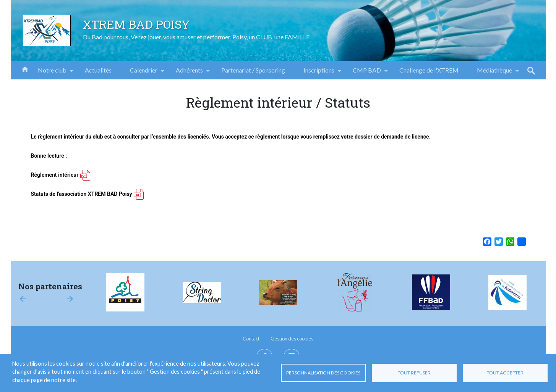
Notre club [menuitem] (52, 73)
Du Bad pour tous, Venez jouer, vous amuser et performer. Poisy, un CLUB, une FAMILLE (196, 37)
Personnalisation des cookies (323, 373)
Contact (251, 339)
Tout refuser (414, 373)
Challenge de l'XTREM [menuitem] (429, 70)
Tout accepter (505, 373)
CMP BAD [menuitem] (367, 73)
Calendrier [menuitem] (144, 73)
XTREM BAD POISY (136, 24)
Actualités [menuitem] (98, 70)
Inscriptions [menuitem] (319, 73)
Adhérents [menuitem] (189, 73)
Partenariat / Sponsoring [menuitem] (253, 70)
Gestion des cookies (292, 339)
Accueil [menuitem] (25, 69)
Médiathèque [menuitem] (494, 73)
